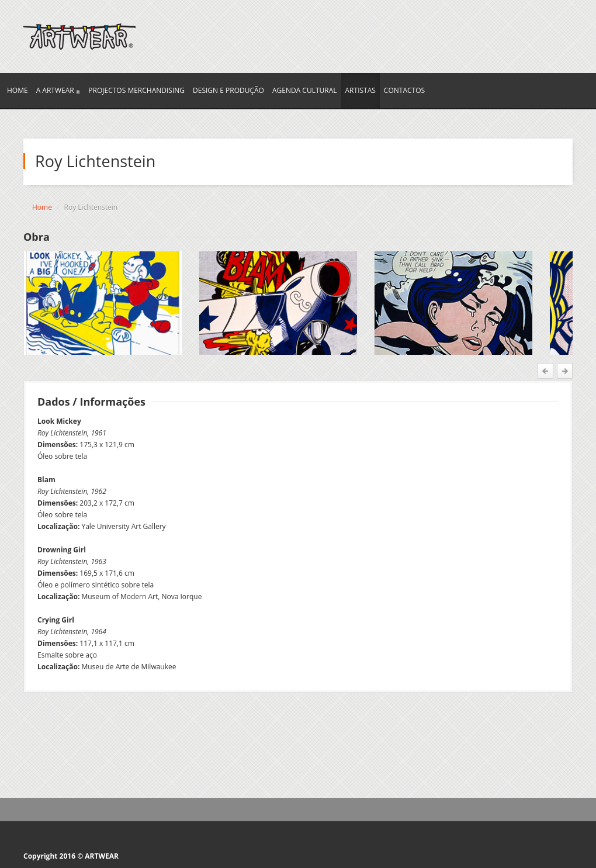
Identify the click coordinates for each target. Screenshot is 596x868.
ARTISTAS (361, 90)
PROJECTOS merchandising (136, 90)
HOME (18, 90)
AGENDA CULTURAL (305, 90)
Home (42, 207)
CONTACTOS (404, 90)
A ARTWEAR (58, 91)
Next (564, 371)
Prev (546, 371)
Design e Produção (228, 90)
